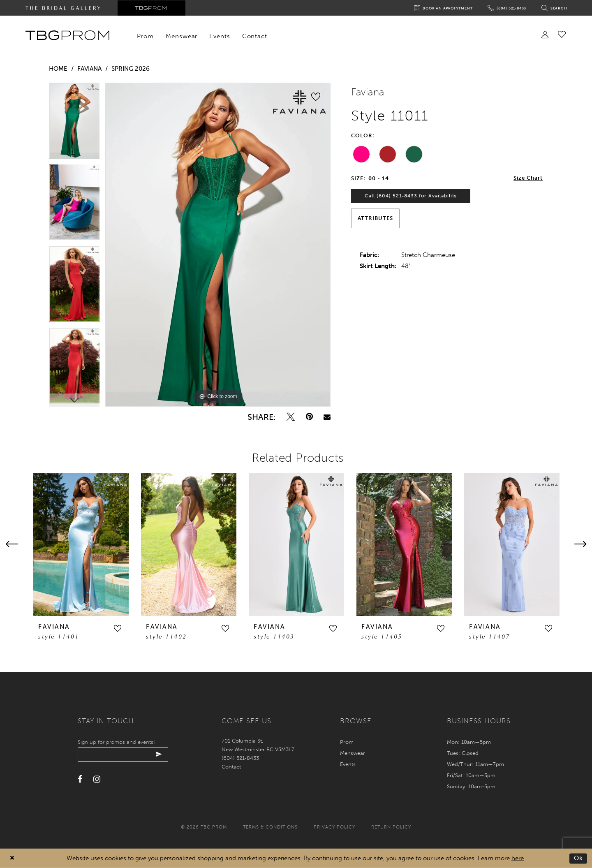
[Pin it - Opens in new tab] (309, 417)
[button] (118, 628)
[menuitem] (146, 36)
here (518, 858)
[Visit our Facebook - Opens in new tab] (80, 779)
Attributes (375, 219)
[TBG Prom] (67, 35)
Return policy (391, 827)
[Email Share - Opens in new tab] (327, 417)
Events (348, 764)
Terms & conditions (270, 827)
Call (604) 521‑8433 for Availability (411, 197)
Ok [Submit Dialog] (579, 858)
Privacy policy (334, 827)
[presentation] (81, 544)
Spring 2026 (131, 69)
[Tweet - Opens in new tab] (291, 417)
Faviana (89, 69)
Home (58, 69)
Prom (347, 742)
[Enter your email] (124, 755)
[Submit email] (161, 755)
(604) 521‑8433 (240, 758)
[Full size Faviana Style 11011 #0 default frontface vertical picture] (218, 245)
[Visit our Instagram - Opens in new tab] (97, 779)
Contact (231, 767)
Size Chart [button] (528, 178)
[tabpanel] (74, 124)
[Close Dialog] (12, 858)
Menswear (353, 753)
